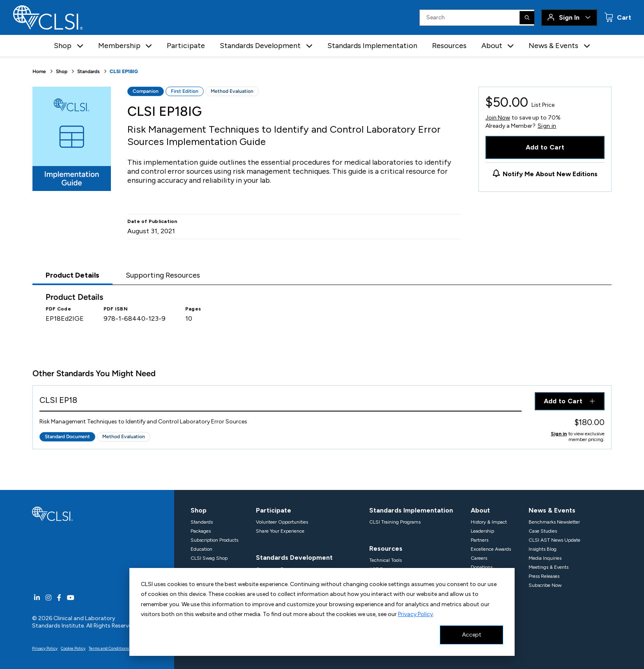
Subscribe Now (545, 585)
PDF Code (58, 309)
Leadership (482, 531)
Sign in (547, 126)
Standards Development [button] (260, 46)
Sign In (569, 17)
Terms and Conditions (109, 648)
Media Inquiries (545, 558)
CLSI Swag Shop (209, 558)
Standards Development (294, 557)
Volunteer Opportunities (282, 522)
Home (39, 71)
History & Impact (489, 522)
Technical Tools (385, 560)
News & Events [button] (553, 46)
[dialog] (322, 612)
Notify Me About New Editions (550, 174)
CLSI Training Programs (395, 522)
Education (201, 549)
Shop (62, 71)
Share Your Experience (280, 531)
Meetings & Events (549, 567)
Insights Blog (543, 549)
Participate (186, 46)
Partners (480, 540)
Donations (482, 567)
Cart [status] (623, 17)
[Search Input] (477, 18)
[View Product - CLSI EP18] (281, 402)
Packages (201, 531)
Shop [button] (63, 46)
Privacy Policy (415, 614)
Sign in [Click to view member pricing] (559, 434)
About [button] (492, 46)
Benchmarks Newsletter (554, 522)
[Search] (527, 18)
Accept (472, 635)
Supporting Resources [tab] (163, 275)
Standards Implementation (372, 46)
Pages (193, 309)
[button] (80, 46)
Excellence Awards (491, 549)
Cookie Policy (73, 648)
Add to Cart (545, 147)
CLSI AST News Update (554, 540)
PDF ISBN (116, 309)
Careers (479, 558)
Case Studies (543, 531)
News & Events (552, 510)
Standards (89, 71)
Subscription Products (214, 540)
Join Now (498, 118)
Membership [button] (119, 46)
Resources (449, 46)
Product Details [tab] (72, 275)
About (480, 510)
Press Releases (544, 576)
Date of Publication (152, 221)
